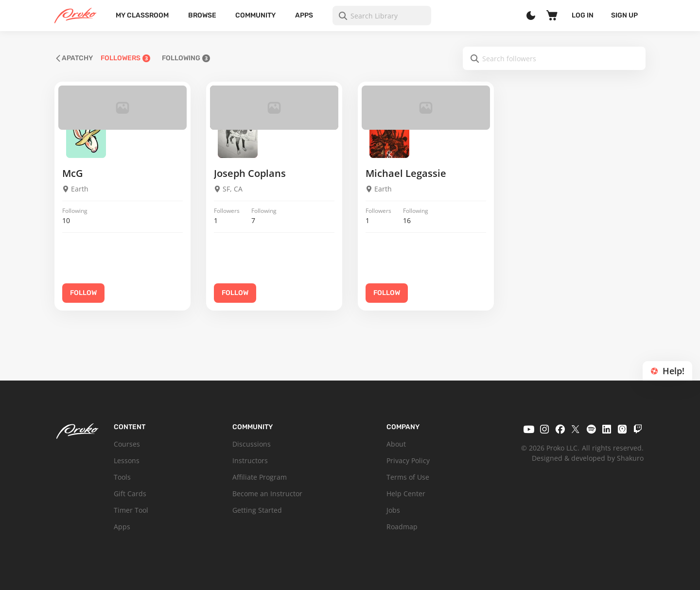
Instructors (250, 460)
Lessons (127, 460)
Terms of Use (408, 477)
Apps (304, 15)
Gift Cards (130, 494)
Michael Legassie (406, 173)
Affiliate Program (260, 477)
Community (255, 15)
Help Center (406, 494)
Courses (127, 444)
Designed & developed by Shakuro (588, 458)
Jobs (393, 510)
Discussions (252, 444)
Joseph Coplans (250, 173)
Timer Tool (131, 510)
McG (73, 173)
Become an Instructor (267, 494)
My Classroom (142, 15)
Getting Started (257, 510)
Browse (202, 15)
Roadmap (402, 527)
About (396, 444)
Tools (122, 477)
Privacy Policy (408, 460)
